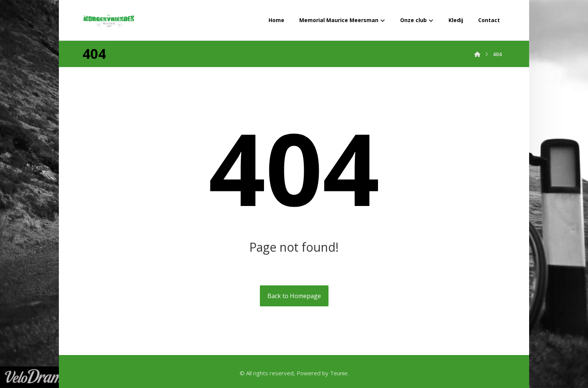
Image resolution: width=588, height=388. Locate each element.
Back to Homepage (294, 296)
